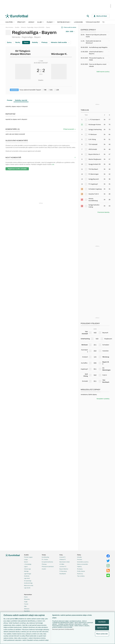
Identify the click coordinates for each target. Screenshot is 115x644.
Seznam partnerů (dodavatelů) (63, 629)
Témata (44, 555)
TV (103, 22)
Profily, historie (81, 571)
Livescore (78, 22)
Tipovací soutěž (93, 22)
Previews (80, 559)
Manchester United (64, 562)
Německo (27, 609)
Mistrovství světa (29, 585)
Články (79, 555)
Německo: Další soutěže (60, 42)
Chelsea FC (63, 559)
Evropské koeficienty (47, 562)
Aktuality (79, 557)
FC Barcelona (63, 571)
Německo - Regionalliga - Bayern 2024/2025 (33, 27)
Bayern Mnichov (64, 569)
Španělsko (27, 611)
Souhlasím (102, 622)
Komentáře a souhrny (83, 562)
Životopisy (80, 569)
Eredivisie (27, 576)
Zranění (44, 569)
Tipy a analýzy (81, 576)
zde (53, 164)
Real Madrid (63, 574)
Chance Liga (27, 569)
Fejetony (79, 567)
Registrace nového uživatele (17, 169)
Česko (26, 597)
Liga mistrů (27, 578)
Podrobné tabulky (104, 212)
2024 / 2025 (70, 32)
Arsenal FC (62, 557)
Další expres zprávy (103, 72)
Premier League (28, 557)
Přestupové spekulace (48, 567)
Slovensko (27, 599)
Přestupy (21, 22)
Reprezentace (64, 22)
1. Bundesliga (28, 564)
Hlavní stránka (9, 27)
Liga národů (27, 588)
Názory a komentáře (82, 564)
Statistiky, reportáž (21, 100)
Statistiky (35, 42)
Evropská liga (28, 581)
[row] (95, 120)
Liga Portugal (28, 574)
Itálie (25, 606)
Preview (10, 100)
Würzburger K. (59, 54)
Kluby (41, 22)
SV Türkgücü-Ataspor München (20, 53)
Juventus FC (63, 567)
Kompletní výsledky (103, 399)
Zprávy (9, 42)
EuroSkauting (45, 557)
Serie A (26, 562)
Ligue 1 (26, 567)
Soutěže (10, 22)
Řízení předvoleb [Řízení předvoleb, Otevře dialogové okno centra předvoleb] (102, 634)
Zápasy (31, 22)
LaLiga (26, 559)
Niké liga (26, 571)
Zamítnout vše (102, 628)
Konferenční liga (28, 583)
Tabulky (18, 42)
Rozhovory (80, 574)
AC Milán (62, 564)
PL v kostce (45, 559)
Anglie (26, 602)
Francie (26, 604)
